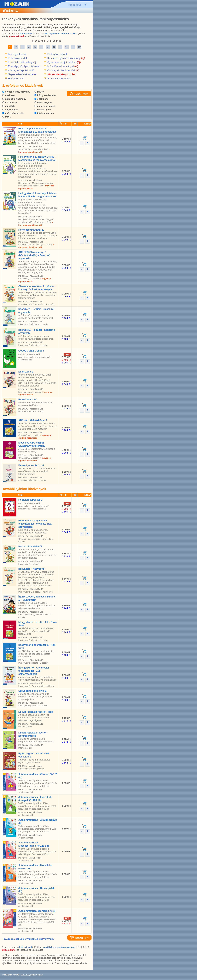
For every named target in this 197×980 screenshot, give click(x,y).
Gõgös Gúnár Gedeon (31, 351)
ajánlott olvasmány (14, 99)
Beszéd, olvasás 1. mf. (31, 465)
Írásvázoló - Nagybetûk (32, 569)
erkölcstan (10, 102)
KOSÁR (76, 94)
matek (39, 92)
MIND (7, 117)
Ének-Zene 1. (26, 372)
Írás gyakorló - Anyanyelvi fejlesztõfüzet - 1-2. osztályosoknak (34, 671)
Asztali (39, 975)
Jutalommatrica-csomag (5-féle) (37, 911)
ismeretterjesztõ (45, 106)
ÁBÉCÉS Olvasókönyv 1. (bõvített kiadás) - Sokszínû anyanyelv (34, 255)
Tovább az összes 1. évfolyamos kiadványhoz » (28, 939)
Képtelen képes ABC (30, 500)
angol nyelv (10, 110)
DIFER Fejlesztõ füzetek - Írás (36, 712)
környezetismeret (45, 95)
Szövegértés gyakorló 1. (32, 691)
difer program (43, 102)
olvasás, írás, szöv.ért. (16, 92)
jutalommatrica (44, 113)
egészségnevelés (13, 113)
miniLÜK (9, 106)
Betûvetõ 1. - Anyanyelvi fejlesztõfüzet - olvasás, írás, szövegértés (35, 524)
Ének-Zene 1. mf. (28, 400)
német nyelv (43, 110)
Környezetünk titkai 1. (31, 230)
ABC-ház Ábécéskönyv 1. (33, 420)
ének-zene (42, 99)
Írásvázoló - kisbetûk (30, 546)
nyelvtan (9, 95)
